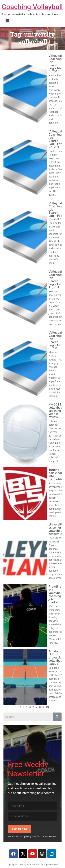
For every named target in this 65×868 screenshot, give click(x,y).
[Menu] (7, 21)
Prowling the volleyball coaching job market (56, 594)
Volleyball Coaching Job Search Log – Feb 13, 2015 (56, 279)
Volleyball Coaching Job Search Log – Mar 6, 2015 (56, 64)
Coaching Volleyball (32, 7)
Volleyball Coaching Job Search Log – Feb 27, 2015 (56, 139)
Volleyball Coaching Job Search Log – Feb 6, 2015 (56, 340)
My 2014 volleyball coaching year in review (56, 411)
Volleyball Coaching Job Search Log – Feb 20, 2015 (56, 211)
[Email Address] (32, 816)
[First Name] (32, 806)
